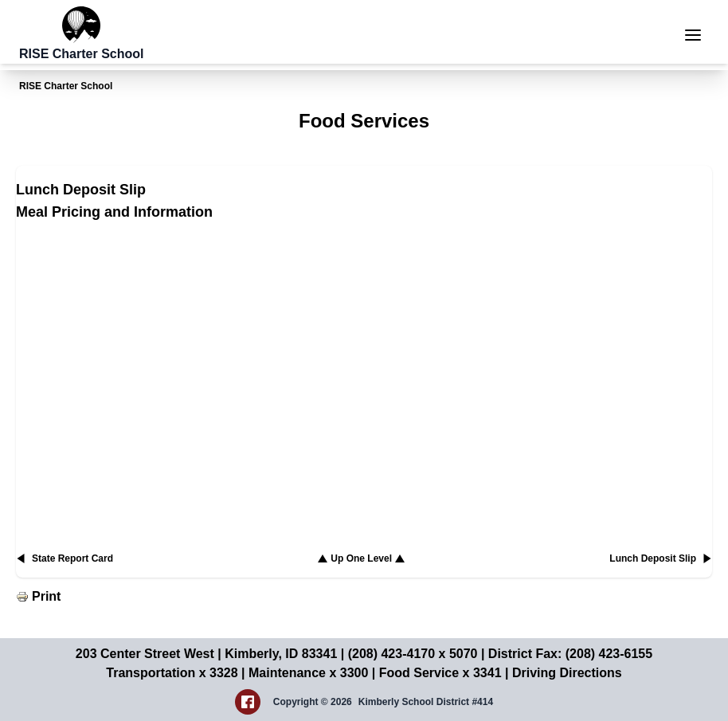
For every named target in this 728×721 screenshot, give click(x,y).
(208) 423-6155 (609, 654)
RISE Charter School (66, 86)
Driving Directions (567, 673)
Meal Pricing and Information (114, 212)
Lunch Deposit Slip (81, 190)
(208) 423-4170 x (399, 654)
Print (46, 596)
